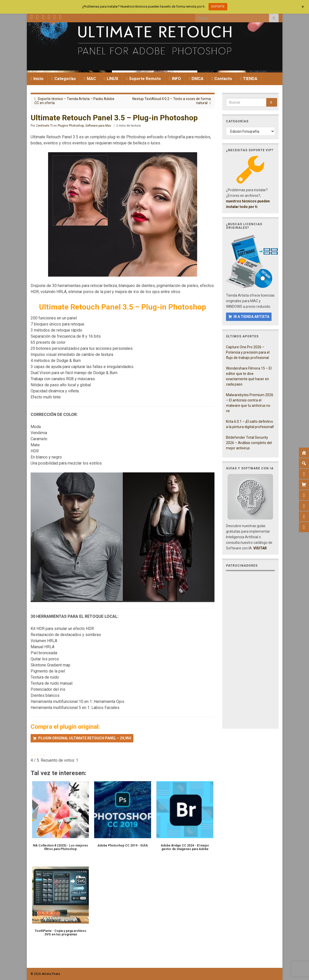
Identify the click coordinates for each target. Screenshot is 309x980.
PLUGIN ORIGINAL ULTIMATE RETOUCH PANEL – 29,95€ (85, 738)
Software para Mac (98, 126)
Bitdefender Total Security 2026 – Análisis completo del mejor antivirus (249, 443)
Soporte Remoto (143, 79)
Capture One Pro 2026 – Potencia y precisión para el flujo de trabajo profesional (248, 352)
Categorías (64, 79)
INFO (175, 79)
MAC (90, 79)
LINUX (111, 79)
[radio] (32, 753)
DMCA (196, 79)
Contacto (222, 79)
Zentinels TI (44, 126)
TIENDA (249, 79)
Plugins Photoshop (71, 126)
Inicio (37, 79)
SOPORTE (218, 7)
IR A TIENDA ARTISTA (251, 317)
